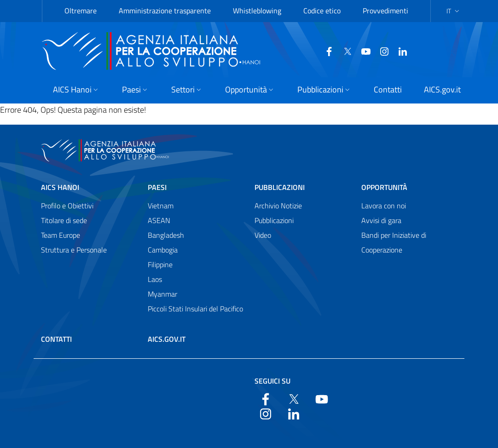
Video (263, 235)
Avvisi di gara (381, 220)
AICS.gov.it (167, 339)
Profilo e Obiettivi (67, 206)
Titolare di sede (64, 220)
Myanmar (162, 294)
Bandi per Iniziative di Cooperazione (394, 242)
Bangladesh (166, 235)
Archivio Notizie (278, 206)
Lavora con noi (384, 206)
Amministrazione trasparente (165, 11)
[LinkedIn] (381, 51)
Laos (155, 279)
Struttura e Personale (74, 250)
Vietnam (161, 206)
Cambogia (163, 250)
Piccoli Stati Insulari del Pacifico (195, 309)
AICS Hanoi (60, 187)
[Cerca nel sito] (445, 51)
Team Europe (61, 235)
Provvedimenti (385, 11)
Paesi (157, 187)
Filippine (160, 264)
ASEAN (159, 220)
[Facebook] (307, 51)
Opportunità (384, 187)
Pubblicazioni (280, 187)
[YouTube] (344, 51)
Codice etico (322, 11)
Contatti (56, 339)
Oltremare (81, 11)
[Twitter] (325, 51)
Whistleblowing (257, 11)
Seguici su (272, 381)
